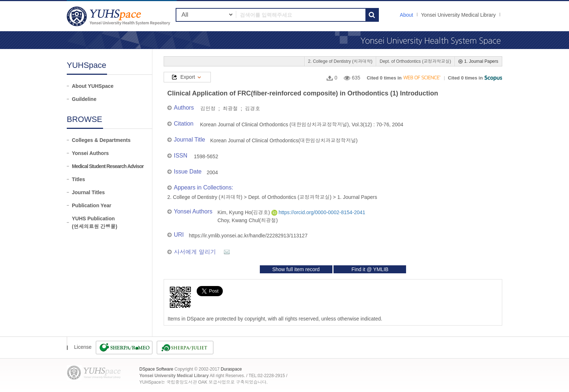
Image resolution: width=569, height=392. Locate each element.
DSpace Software (156, 369)
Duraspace (231, 369)
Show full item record (296, 269)
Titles (78, 179)
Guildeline (84, 99)
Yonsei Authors (90, 153)
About (407, 15)
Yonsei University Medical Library (458, 15)
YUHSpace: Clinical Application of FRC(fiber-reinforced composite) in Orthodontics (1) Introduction (119, 16)
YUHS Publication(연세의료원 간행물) (95, 222)
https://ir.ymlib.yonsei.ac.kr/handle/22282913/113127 (248, 236)
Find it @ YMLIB (370, 269)
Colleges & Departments (101, 140)
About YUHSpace (93, 86)
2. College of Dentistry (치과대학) (340, 61)
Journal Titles (88, 192)
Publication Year (92, 205)
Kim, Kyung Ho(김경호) (244, 212)
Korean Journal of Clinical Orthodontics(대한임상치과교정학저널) (284, 140)
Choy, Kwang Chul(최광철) (247, 220)
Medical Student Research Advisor (108, 166)
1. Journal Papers (481, 61)
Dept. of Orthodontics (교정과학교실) (415, 61)
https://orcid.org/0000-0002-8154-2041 (318, 212)
